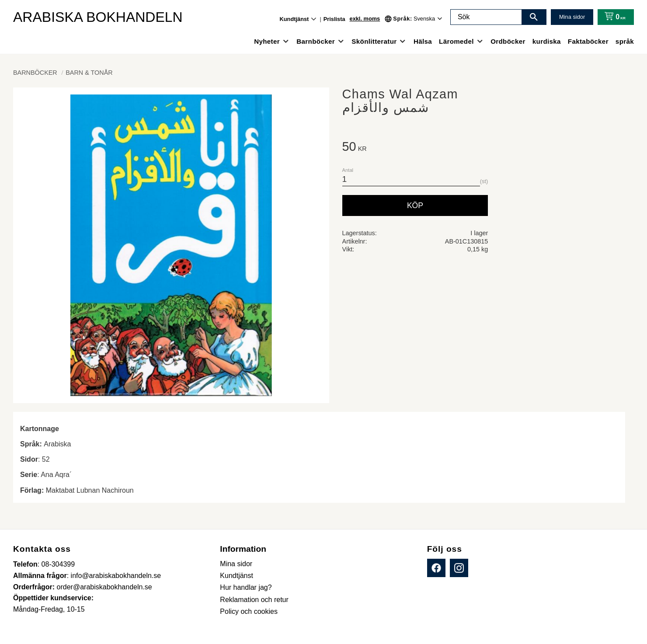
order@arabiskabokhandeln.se (104, 587)
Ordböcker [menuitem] (508, 41)
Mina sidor (572, 17)
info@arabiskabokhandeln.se (116, 576)
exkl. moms (365, 19)
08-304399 (58, 564)
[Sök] (534, 17)
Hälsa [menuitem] (423, 41)
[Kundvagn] (613, 17)
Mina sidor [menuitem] (236, 564)
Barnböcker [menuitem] (316, 41)
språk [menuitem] (625, 41)
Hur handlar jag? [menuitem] (246, 587)
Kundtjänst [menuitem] (294, 19)
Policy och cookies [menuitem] (249, 611)
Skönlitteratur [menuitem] (374, 41)
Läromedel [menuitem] (456, 41)
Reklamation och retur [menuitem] (254, 600)
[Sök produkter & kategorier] (486, 17)
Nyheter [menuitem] (267, 41)
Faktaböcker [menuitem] (588, 41)
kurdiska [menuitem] (547, 41)
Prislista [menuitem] (334, 19)
